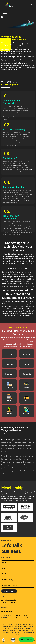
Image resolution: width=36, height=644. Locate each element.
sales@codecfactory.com (11, 600)
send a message (9, 591)
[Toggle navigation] (31, 5)
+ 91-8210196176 (8, 603)
